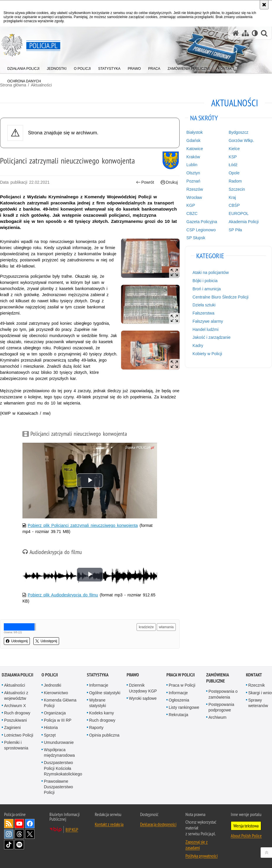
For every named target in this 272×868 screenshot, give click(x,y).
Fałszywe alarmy (208, 321)
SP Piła (235, 230)
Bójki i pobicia (205, 281)
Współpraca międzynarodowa (59, 752)
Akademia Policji (244, 222)
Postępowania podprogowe (221, 707)
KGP (191, 205)
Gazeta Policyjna (202, 222)
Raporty (96, 728)
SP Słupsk (196, 238)
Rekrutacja (179, 715)
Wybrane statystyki (98, 703)
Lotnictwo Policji (19, 735)
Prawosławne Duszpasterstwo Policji (58, 787)
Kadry (198, 346)
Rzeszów (195, 189)
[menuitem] (23, 67)
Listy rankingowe (184, 707)
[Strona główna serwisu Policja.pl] (236, 33)
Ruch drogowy (17, 713)
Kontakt (254, 675)
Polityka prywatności (202, 856)
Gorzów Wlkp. (241, 140)
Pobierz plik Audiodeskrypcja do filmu (63, 595)
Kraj (232, 197)
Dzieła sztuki (204, 305)
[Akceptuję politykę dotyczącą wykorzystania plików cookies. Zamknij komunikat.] (264, 5)
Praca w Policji (181, 675)
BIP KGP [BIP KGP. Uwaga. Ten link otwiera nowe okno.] (72, 829)
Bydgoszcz (239, 132)
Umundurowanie (59, 742)
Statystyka (98, 675)
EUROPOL (239, 213)
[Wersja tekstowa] (255, 33)
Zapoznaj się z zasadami (197, 845)
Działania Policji (18, 675)
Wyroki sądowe (143, 698)
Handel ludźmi (205, 329)
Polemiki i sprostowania (16, 745)
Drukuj (169, 182)
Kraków (193, 157)
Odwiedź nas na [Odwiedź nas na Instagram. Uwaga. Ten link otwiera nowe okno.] (9, 834)
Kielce (234, 149)
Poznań (193, 181)
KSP (233, 157)
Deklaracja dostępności (158, 824)
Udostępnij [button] (17, 641)
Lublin (192, 165)
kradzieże (146, 627)
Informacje (99, 685)
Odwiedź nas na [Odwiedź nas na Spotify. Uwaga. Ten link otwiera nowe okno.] (19, 845)
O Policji (50, 675)
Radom (235, 181)
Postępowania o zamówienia (223, 694)
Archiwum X (15, 706)
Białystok (194, 132)
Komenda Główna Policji (60, 703)
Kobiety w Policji (207, 354)
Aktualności (15, 685)
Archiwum (217, 717)
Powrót (145, 182)
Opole (234, 173)
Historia (51, 728)
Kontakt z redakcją (109, 824)
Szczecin (237, 189)
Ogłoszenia (179, 700)
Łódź (233, 165)
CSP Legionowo (201, 230)
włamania (166, 627)
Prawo (133, 675)
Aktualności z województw (16, 696)
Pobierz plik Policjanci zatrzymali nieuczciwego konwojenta (83, 525)
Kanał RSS (9, 824)
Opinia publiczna (104, 735)
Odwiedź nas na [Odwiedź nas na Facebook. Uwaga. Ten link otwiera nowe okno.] (30, 824)
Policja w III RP (58, 720)
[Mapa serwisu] (245, 33)
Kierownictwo (56, 693)
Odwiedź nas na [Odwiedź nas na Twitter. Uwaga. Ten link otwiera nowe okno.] (30, 834)
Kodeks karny (102, 713)
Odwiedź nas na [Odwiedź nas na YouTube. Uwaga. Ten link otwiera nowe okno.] (19, 824)
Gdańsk (193, 140)
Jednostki (52, 685)
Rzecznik (257, 685)
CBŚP (234, 205)
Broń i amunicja (207, 289)
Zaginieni (12, 728)
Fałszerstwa (203, 313)
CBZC (192, 213)
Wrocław (194, 197)
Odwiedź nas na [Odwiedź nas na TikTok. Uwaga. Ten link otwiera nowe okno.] (9, 845)
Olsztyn (193, 173)
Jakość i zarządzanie (211, 337)
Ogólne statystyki (105, 693)
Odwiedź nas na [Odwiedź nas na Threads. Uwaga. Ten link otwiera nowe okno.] (19, 834)
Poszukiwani (16, 720)
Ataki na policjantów (211, 272)
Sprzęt (50, 735)
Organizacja (55, 713)
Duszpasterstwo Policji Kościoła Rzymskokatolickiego (63, 768)
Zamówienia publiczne (217, 678)
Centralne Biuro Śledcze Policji (220, 297)
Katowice (195, 149)
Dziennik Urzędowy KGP (143, 688)
